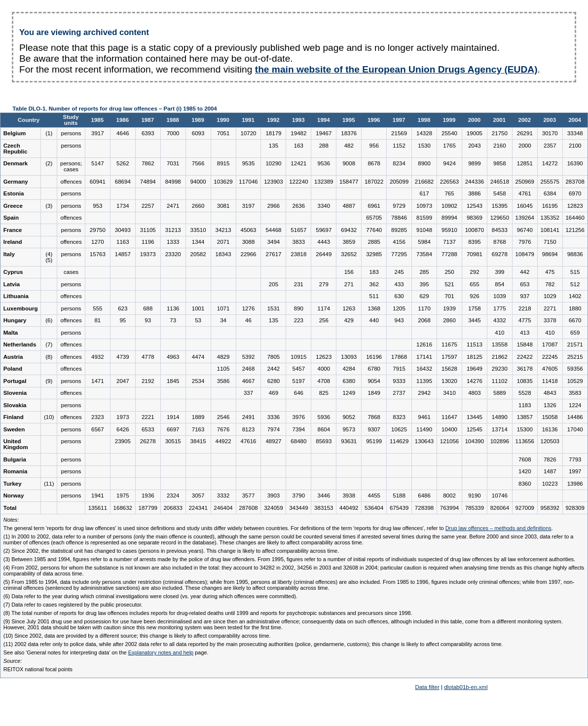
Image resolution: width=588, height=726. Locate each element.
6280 (274, 381)
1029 (550, 296)
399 (499, 272)
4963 (173, 357)
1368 (374, 308)
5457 (299, 369)
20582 (198, 254)
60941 (98, 182)
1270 (98, 242)
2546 (223, 417)
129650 (500, 218)
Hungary (15, 320)
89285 (399, 230)
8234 (399, 163)
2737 (399, 393)
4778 (148, 357)
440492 (349, 508)
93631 (349, 441)
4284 (349, 369)
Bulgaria (15, 459)
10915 (298, 357)
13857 (525, 417)
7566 (198, 163)
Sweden (14, 429)
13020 (449, 381)
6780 (374, 369)
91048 (424, 230)
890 (299, 308)
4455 (374, 496)
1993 (298, 120)
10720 (248, 133)
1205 (399, 308)
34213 (223, 230)
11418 (550, 381)
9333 (399, 381)
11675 (449, 344)
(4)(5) (49, 257)
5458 (500, 193)
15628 (449, 369)
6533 (148, 429)
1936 (148, 496)
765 (449, 193)
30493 (123, 230)
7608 (525, 459)
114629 (399, 441)
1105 (223, 369)
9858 (500, 163)
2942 (424, 393)
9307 (374, 429)
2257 (148, 206)
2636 (299, 206)
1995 (349, 120)
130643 (424, 441)
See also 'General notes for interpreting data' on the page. (106, 652)
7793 (575, 459)
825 (324, 393)
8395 (475, 242)
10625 (399, 429)
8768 (500, 242)
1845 (173, 381)
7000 (173, 133)
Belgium (15, 133)
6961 (374, 206)
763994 (449, 508)
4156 (399, 242)
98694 (550, 254)
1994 (324, 120)
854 (499, 284)
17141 (424, 357)
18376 (349, 133)
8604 (324, 429)
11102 (500, 381)
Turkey (13, 484)
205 (274, 284)
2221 (148, 417)
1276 (249, 308)
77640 (374, 230)
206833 (173, 508)
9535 (249, 163)
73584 (424, 254)
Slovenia (15, 393)
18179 (273, 133)
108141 (550, 230)
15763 (98, 254)
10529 (575, 381)
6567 (98, 429)
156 (349, 272)
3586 (223, 381)
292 (474, 272)
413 (525, 333)
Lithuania (16, 296)
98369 (475, 218)
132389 (324, 182)
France (13, 230)
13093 (349, 357)
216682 (424, 182)
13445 (475, 417)
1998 (424, 120)
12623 (324, 357)
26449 (324, 254)
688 (148, 308)
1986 (123, 120)
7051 (223, 133)
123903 (273, 182)
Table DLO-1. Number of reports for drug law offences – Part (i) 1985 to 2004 (114, 109)
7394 (299, 429)
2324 (173, 496)
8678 (374, 163)
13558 (500, 344)
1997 (399, 120)
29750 (98, 230)
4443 (324, 242)
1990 (223, 120)
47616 (248, 441)
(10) (49, 417)
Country (29, 120)
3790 (299, 496)
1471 (98, 381)
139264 (525, 218)
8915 (223, 163)
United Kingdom (16, 444)
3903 (274, 496)
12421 (298, 163)
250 (449, 272)
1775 (500, 308)
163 (299, 146)
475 (550, 272)
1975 (123, 496)
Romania (16, 471)
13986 (575, 484)
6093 (198, 133)
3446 (324, 496)
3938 (349, 496)
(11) (49, 484)
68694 (123, 182)
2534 (198, 381)
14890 (500, 417)
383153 (324, 508)
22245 (550, 357)
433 (399, 284)
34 (223, 320)
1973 (123, 417)
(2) (49, 163)
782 (550, 284)
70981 (475, 254)
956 (374, 146)
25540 (449, 133)
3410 (449, 393)
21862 (500, 357)
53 (198, 320)
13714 (500, 429)
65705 (374, 218)
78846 (399, 218)
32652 (349, 254)
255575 (550, 182)
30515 (173, 441)
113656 (525, 441)
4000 (324, 369)
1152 (399, 146)
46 (248, 320)
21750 (500, 133)
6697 (173, 429)
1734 (123, 206)
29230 (500, 369)
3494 (274, 242)
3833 (299, 242)
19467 (324, 133)
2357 (550, 146)
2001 (500, 120)
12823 (575, 206)
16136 (550, 429)
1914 (173, 417)
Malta (11, 333)
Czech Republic (16, 149)
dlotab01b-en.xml (466, 687)
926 (474, 296)
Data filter (427, 687)
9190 (475, 496)
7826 (550, 459)
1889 (198, 417)
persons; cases (71, 166)
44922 (223, 441)
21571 (575, 344)
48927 (273, 441)
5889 (500, 393)
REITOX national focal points (38, 669)
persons (71, 133)
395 (424, 284)
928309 (575, 508)
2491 (249, 417)
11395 (424, 381)
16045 (525, 206)
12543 (475, 206)
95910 (449, 230)
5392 (249, 357)
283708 (575, 182)
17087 (550, 344)
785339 (475, 508)
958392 (550, 508)
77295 (399, 254)
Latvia (12, 284)
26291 (525, 133)
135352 (550, 218)
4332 (500, 320)
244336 (475, 182)
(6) (49, 320)
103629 (223, 182)
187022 (374, 182)
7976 (525, 242)
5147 (98, 163)
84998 (173, 182)
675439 (399, 508)
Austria (13, 357)
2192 (148, 381)
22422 (525, 357)
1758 (475, 308)
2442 (274, 369)
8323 (399, 417)
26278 (148, 441)
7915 (399, 369)
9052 (349, 417)
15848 (525, 344)
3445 (475, 320)
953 (97, 206)
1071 (223, 308)
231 (299, 284)
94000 (198, 182)
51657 (298, 230)
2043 (475, 146)
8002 (449, 496)
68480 (298, 441)
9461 (424, 417)
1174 (324, 308)
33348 (575, 133)
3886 (475, 193)
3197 (249, 206)
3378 (550, 320)
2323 (98, 417)
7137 (449, 242)
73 (173, 320)
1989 (198, 120)
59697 (324, 230)
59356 (575, 369)
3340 (324, 206)
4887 (349, 206)
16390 (575, 163)
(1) (49, 133)
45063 (248, 230)
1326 (550, 405)
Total (10, 508)
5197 (299, 381)
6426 (123, 429)
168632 (123, 508)
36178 (525, 369)
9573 (349, 429)
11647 (449, 417)
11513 (475, 344)
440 (374, 320)
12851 (525, 163)
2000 (475, 120)
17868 (399, 357)
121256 (575, 230)
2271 (550, 308)
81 (97, 320)
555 (97, 308)
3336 (274, 417)
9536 (324, 163)
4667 (249, 381)
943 (399, 320)
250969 (525, 182)
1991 (248, 120)
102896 (500, 441)
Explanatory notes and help (161, 652)
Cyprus (13, 272)
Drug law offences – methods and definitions (498, 528)
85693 (324, 441)
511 (374, 296)
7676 (223, 429)
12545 (475, 429)
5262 (123, 163)
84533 (500, 230)
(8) (49, 357)
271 (349, 284)
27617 (273, 254)
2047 (123, 381)
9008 (349, 163)
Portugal (15, 381)
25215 (575, 357)
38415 (198, 441)
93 (148, 320)
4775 (525, 320)
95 (123, 320)
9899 (475, 163)
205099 (399, 182)
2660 (198, 206)
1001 (198, 308)
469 (274, 393)
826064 (500, 508)
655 (474, 284)
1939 (449, 308)
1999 (449, 120)
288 (324, 146)
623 (123, 308)
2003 (550, 120)
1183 (525, 405)
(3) (49, 206)
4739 (123, 357)
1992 (273, 120)
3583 (575, 393)
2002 (525, 120)
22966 (248, 254)
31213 (173, 230)
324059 (273, 508)
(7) (49, 344)
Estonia (14, 193)
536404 (374, 508)
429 (349, 320)
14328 (424, 133)
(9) (49, 381)
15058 (550, 417)
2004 (575, 120)
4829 (223, 357)
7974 (274, 429)
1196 (148, 242)
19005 (475, 133)
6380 (349, 381)
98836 (575, 254)
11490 (424, 429)
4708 (324, 381)
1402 (575, 296)
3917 (98, 133)
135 (274, 146)
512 (575, 284)
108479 (525, 254)
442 (525, 272)
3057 (198, 496)
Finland (14, 417)
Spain (11, 218)
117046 (248, 182)
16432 (424, 369)
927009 (525, 508)
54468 (273, 230)
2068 (424, 320)
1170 (424, 308)
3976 (299, 417)
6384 (550, 193)
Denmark (16, 163)
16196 (374, 357)
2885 (374, 242)
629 (424, 296)
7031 (173, 163)
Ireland (13, 242)
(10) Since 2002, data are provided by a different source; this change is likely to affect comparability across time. (137, 636)
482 (349, 146)
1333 (173, 242)
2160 (500, 146)
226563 (449, 182)
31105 (148, 230)
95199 (374, 441)
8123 (249, 429)
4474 (198, 357)
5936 (324, 417)
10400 (449, 429)
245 (399, 272)
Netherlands (20, 344)
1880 (575, 308)
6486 (424, 496)
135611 (98, 508)
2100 (575, 146)
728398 (424, 508)
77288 (449, 254)
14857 (123, 254)
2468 (249, 369)
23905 (123, 441)
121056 (449, 441)
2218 (525, 308)
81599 (424, 218)
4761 (525, 193)
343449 (298, 508)
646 (299, 393)
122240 (298, 182)
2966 (274, 206)
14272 (550, 163)
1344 (198, 242)
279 (324, 284)
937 (525, 296)
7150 (550, 242)
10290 (273, 163)
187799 (148, 508)
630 (399, 296)
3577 (249, 496)
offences (71, 182)
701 (449, 296)
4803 (475, 393)
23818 (298, 254)
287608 (248, 508)
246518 (500, 182)
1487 (550, 471)
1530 (424, 146)
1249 (349, 393)
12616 (424, 344)
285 (424, 272)
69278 (500, 254)
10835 (525, 381)
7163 (198, 429)
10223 (550, 484)
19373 (148, 254)
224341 (198, 508)
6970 (575, 193)
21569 (399, 133)
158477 (349, 182)
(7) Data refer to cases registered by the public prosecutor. (73, 605)
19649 (475, 369)
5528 (525, 393)
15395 (500, 206)
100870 (475, 230)
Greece (13, 206)
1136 (173, 308)
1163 (123, 242)
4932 (98, 357)
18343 (223, 254)
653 (525, 284)
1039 (500, 296)
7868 (374, 417)
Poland (13, 369)
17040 (575, 429)
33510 (198, 230)
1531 (274, 308)
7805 (274, 357)
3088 (249, 242)
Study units (71, 120)
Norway (14, 496)
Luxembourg (21, 308)
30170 (550, 133)
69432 (349, 230)
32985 (374, 254)
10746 (500, 496)
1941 (98, 496)
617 (424, 193)
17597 (449, 357)
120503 (550, 441)
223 (299, 320)
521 (449, 284)
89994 (449, 218)
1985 (98, 120)
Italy (9, 254)
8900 (424, 163)
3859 (349, 242)
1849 (374, 393)
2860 (449, 320)
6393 (148, 133)
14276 (475, 381)
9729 (399, 206)
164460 (575, 218)
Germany (16, 182)
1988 (173, 120)
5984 (424, 242)
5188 (399, 496)
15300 (525, 429)
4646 (123, 133)
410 (499, 333)
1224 (575, 405)
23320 (173, 254)
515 (575, 272)
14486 (575, 417)
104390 (475, 441)
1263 (349, 308)
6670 (575, 320)
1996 (374, 120)
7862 (148, 163)
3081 (223, 206)
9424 (449, 163)
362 (374, 284)
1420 (525, 471)
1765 (449, 146)
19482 (298, 133)
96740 (525, 230)
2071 (223, 242)
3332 (223, 496)
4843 (550, 393)
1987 (147, 120)
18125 (475, 357)
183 (374, 272)
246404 (223, 508)
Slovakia (15, 405)
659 (575, 333)
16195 (550, 206)
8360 (525, 484)
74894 (148, 182)
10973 (424, 206)
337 (248, 393)
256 (324, 320)
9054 (374, 381)
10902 (449, 206)
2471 (173, 206)
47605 (550, 369)
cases (71, 272)
